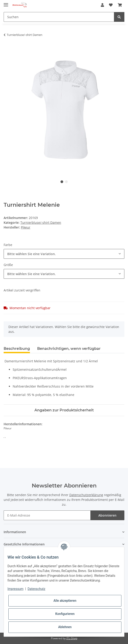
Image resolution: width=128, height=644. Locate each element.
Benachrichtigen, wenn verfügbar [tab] (69, 349)
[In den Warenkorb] (7, 49)
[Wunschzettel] (111, 5)
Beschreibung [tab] (17, 349)
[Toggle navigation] (6, 3)
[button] (102, 5)
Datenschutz (36, 589)
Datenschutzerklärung (86, 495)
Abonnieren (107, 515)
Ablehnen (65, 627)
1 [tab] (62, 182)
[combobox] (64, 254)
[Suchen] (59, 17)
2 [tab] (66, 182)
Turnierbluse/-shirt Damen (41, 223)
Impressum (15, 589)
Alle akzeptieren (65, 601)
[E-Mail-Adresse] (47, 515)
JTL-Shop (72, 638)
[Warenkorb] (120, 5)
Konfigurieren (65, 614)
